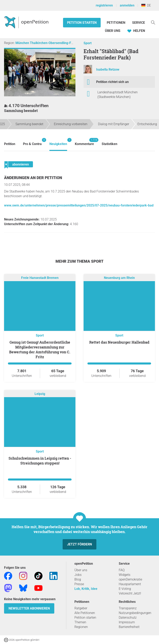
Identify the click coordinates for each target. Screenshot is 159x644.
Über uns (81, 570)
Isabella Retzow (108, 69)
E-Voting (125, 589)
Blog (78, 579)
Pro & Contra (32, 142)
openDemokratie (130, 579)
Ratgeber (81, 608)
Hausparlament (130, 584)
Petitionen (116, 23)
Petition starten (82, 23)
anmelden (127, 5)
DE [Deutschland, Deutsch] (146, 5)
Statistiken (109, 144)
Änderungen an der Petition (33, 178)
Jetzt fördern (79, 544)
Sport (88, 43)
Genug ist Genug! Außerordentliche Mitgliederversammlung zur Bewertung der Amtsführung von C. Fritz (40, 349)
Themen (80, 622)
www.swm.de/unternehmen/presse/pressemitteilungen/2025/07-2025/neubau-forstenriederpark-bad (79, 205)
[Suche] (153, 22)
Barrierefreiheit (129, 627)
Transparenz (128, 608)
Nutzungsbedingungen (135, 613)
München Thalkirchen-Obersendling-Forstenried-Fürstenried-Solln (64, 43)
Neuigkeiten (58, 142)
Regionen (81, 627)
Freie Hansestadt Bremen (40, 278)
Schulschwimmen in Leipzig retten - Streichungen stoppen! (40, 461)
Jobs (78, 575)
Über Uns (113, 31)
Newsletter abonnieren (29, 608)
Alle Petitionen (85, 613)
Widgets (125, 575)
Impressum (127, 622)
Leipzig (40, 394)
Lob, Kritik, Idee (86, 589)
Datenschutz (128, 618)
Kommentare (84, 142)
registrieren (104, 5)
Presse (79, 584)
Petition (10, 144)
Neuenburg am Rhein (119, 278)
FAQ (122, 570)
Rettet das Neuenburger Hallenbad (119, 342)
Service (139, 23)
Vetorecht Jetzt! (130, 593)
